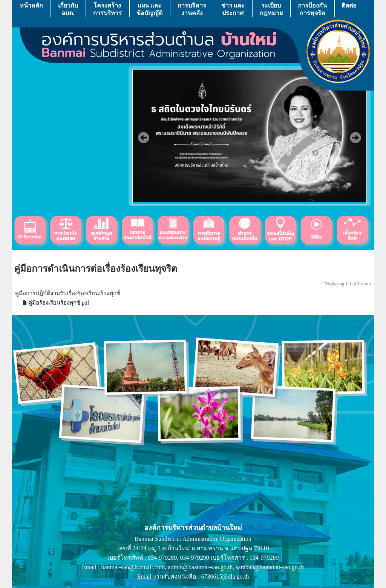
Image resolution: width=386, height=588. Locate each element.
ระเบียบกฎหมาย (271, 9)
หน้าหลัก (31, 9)
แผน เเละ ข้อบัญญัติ (149, 9)
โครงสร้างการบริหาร (107, 9)
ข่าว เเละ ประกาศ (233, 9)
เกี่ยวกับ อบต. (68, 9)
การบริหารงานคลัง (192, 9)
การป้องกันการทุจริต (312, 9)
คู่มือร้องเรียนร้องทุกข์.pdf (59, 303)
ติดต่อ (349, 9)
